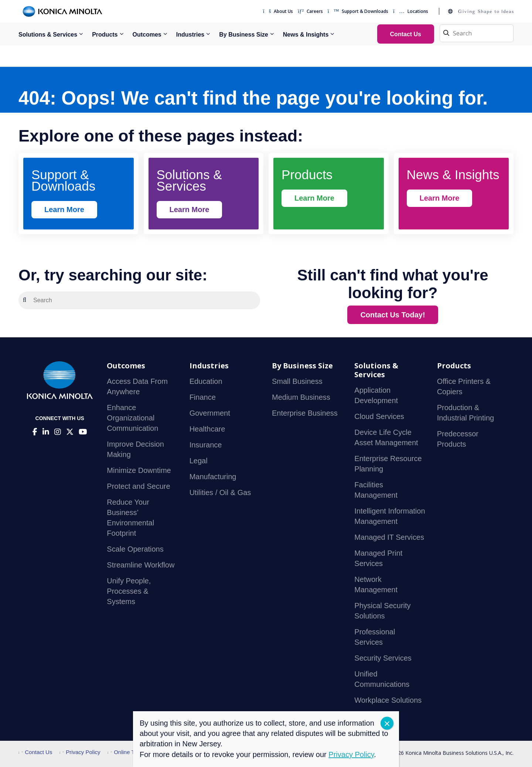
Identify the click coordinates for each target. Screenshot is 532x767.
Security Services (383, 658)
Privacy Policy (80, 752)
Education (206, 381)
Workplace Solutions (388, 700)
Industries (190, 35)
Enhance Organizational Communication (132, 418)
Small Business (297, 381)
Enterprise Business (305, 413)
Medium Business (301, 397)
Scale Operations (135, 549)
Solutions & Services (48, 35)
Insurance (206, 445)
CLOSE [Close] (387, 723)
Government (210, 413)
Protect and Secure (138, 486)
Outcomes (147, 35)
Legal (199, 461)
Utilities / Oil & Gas (220, 492)
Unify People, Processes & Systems (129, 591)
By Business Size (244, 35)
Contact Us (35, 752)
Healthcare (207, 429)
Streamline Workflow (141, 565)
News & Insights (306, 35)
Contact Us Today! (393, 315)
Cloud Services (379, 416)
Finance (203, 397)
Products (105, 35)
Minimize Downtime (139, 470)
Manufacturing (213, 477)
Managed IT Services (389, 537)
